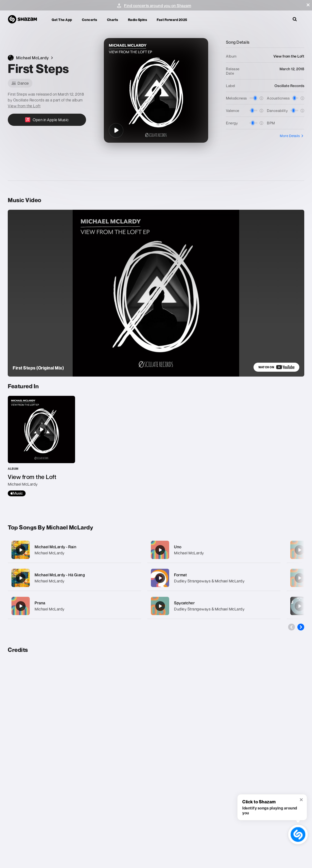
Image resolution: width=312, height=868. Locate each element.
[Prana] (74, 606)
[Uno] (214, 550)
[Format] (214, 578)
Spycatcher (184, 603)
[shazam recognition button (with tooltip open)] (298, 835)
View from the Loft (24, 106)
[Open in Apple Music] (47, 120)
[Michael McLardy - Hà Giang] (74, 578)
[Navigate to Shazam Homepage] (25, 20)
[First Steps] (116, 130)
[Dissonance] (300, 578)
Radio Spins (138, 20)
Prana (40, 603)
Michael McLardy (50, 553)
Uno (178, 547)
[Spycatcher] (214, 606)
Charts (113, 20)
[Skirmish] (300, 606)
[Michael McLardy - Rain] (74, 550)
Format (180, 575)
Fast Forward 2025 (172, 20)
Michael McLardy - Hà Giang (60, 575)
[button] (308, 5)
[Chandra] (300, 550)
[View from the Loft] (41, 446)
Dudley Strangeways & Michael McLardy (209, 581)
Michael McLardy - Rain (55, 547)
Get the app (62, 20)
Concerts (90, 20)
